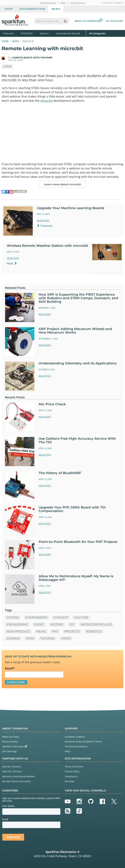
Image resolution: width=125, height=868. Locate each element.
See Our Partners (12, 767)
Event (39, 624)
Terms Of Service (74, 767)
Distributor (78, 3)
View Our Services (12, 771)
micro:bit (46, 101)
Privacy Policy (72, 771)
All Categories (97, 33)
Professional (48, 3)
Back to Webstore (89, 21)
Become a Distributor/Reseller (19, 776)
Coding (13, 617)
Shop (9, 9)
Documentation (32, 9)
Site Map (70, 781)
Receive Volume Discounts (17, 781)
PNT (55, 631)
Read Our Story (11, 737)
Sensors (44, 33)
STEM (7, 67)
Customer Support (113, 3)
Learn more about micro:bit (62, 184)
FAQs (68, 751)
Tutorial (48, 638)
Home (5, 41)
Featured (11, 33)
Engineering (17, 624)
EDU (63, 3)
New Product (18, 631)
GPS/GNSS (27, 33)
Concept (61, 617)
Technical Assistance (76, 746)
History (57, 624)
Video (66, 638)
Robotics (94, 631)
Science (13, 638)
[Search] (65, 21)
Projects (72, 631)
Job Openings (10, 751)
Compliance (71, 776)
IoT (72, 624)
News (56, 9)
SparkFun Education (15, 746)
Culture (81, 617)
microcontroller (96, 624)
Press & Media (10, 742)
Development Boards (68, 33)
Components (36, 617)
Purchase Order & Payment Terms (83, 742)
